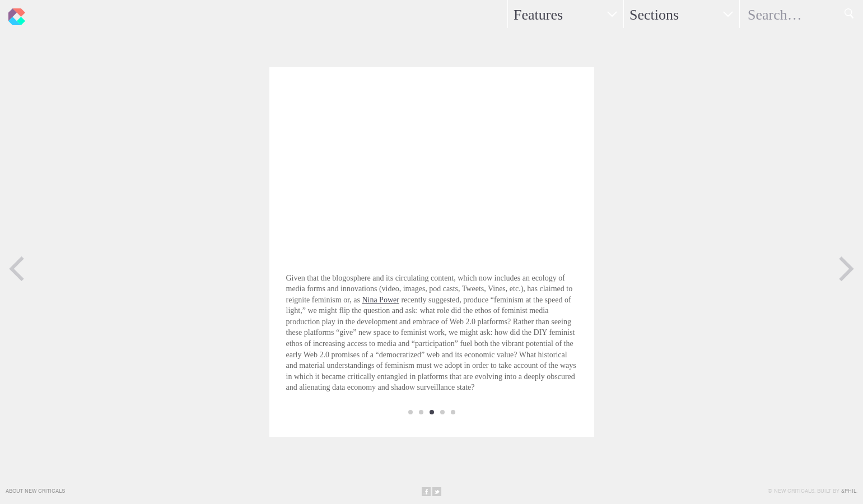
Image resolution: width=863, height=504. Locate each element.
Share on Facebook (426, 492)
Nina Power (381, 300)
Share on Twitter (437, 492)
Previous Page (17, 269)
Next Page (846, 269)
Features (538, 15)
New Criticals (14, 14)
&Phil (849, 491)
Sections (654, 15)
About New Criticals (35, 491)
